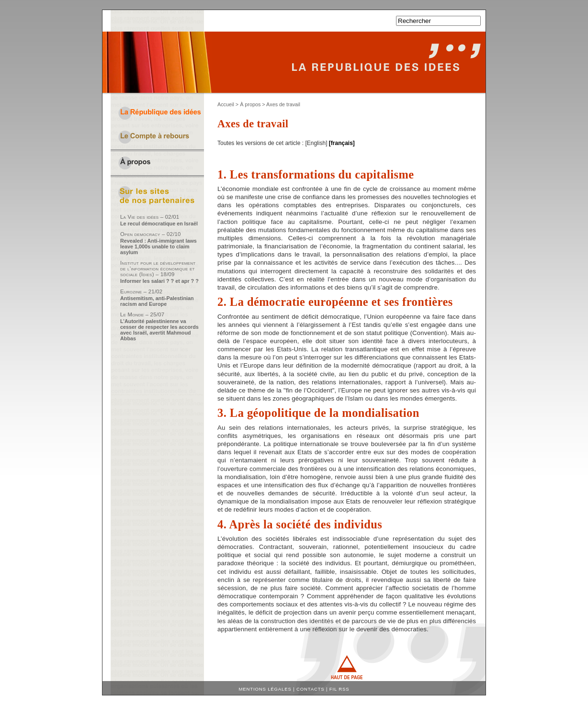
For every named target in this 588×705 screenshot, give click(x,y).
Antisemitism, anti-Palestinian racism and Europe (157, 301)
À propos (250, 104)
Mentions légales (265, 689)
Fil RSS (339, 689)
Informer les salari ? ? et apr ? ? (159, 281)
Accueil (226, 104)
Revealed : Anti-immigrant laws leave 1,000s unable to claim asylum (158, 246)
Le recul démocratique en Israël (159, 224)
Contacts (311, 689)
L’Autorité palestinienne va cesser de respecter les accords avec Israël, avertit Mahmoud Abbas (159, 330)
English (316, 143)
